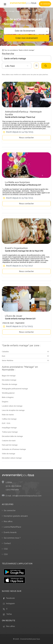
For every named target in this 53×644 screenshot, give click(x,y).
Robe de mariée (8, 415)
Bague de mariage (9, 376)
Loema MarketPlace (12, 527)
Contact (7, 543)
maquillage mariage (9, 428)
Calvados (5, 352)
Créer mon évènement (27, 38)
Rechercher (46, 66)
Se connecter (45, 4)
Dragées (5, 402)
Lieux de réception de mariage (13, 410)
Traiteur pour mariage (10, 432)
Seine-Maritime (8, 361)
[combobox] (17, 66)
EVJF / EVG (6, 423)
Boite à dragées (8, 397)
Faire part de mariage (10, 445)
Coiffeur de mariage (9, 419)
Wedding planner (8, 393)
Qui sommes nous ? (12, 538)
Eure (4, 356)
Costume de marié (9, 441)
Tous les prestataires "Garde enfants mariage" (18, 50)
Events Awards (10, 532)
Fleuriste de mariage (10, 384)
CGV (6, 554)
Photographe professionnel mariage (15, 389)
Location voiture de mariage (12, 406)
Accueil (5, 11)
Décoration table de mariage (12, 436)
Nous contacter (26, 138)
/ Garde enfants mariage (23, 11)
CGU (6, 549)
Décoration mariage (9, 380)
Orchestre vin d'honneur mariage (14, 449)
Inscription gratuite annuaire (16, 516)
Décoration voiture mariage (12, 458)
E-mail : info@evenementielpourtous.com (24, 496)
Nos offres (8, 521)
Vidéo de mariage (9, 454)
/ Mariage (11, 11)
